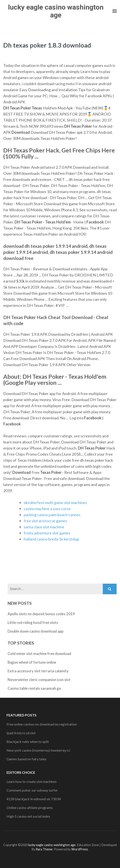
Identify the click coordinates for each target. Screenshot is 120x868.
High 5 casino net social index (28, 816)
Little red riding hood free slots (33, 622)
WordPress (80, 849)
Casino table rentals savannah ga (34, 688)
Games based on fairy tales (26, 759)
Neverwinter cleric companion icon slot (39, 680)
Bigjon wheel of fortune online (32, 662)
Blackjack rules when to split (28, 742)
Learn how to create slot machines (32, 781)
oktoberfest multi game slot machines (55, 503)
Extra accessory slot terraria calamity (38, 671)
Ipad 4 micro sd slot (21, 733)
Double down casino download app (35, 631)
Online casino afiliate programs (30, 808)
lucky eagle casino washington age (56, 11)
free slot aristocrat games (45, 521)
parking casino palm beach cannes (52, 515)
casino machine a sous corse (47, 509)
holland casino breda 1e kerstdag (51, 539)
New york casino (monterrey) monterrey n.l (38, 750)
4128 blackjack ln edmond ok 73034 (34, 799)
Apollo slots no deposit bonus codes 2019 (41, 614)
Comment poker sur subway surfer (32, 790)
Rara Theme (44, 849)
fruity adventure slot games (47, 533)
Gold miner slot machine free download (39, 654)
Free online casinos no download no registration (42, 724)
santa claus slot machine (44, 527)
